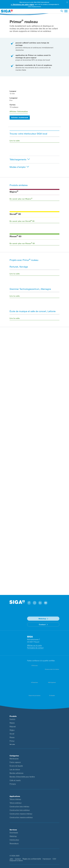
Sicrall (12, 734)
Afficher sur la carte (34, 645)
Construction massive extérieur (21, 817)
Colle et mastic (15, 780)
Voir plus (12, 744)
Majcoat (13, 726)
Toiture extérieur (16, 803)
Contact (42, 624)
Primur (12, 741)
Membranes (14, 759)
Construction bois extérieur (20, 810)
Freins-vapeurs (15, 762)
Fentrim (12, 719)
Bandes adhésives (16, 773)
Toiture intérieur (15, 799)
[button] (29, 603)
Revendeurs (14, 843)
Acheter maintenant (20, 117)
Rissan (12, 737)
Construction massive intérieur (21, 814)
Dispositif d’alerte (16, 860)
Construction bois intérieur (19, 806)
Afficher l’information (19, 111)
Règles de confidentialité (32, 859)
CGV (54, 859)
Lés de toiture (15, 769)
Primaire (13, 784)
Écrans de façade (16, 766)
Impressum (47, 859)
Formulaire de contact (35, 648)
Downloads (14, 833)
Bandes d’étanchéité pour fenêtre (22, 777)
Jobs (11, 859)
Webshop (42, 619)
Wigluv (12, 730)
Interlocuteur (14, 840)
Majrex (12, 723)
